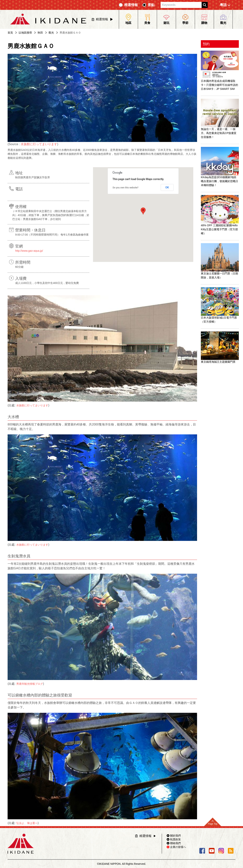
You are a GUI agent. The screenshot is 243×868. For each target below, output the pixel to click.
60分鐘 (19, 267)
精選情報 (131, 5)
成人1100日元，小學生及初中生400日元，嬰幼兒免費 (47, 283)
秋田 (40, 33)
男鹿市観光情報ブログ (30, 684)
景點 (151, 5)
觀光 (51, 33)
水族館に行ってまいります (39, 144)
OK (167, 187)
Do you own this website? (126, 188)
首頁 (10, 33)
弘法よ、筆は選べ (27, 823)
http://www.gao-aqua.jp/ (29, 251)
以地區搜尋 (25, 33)
